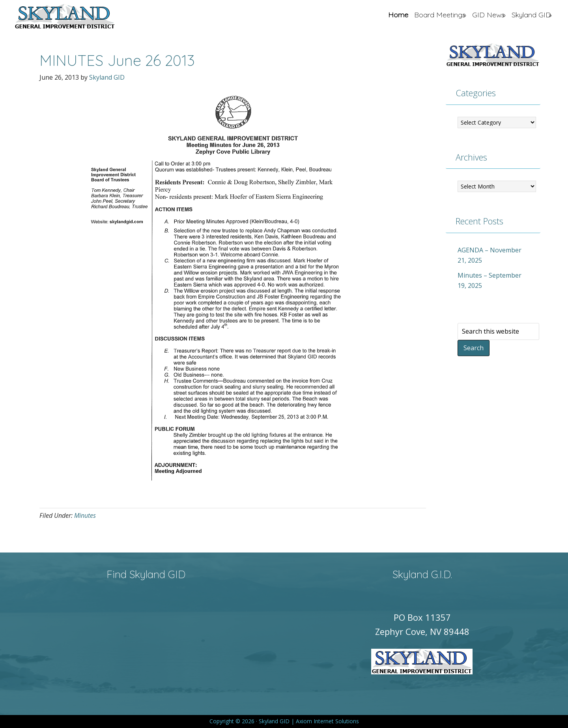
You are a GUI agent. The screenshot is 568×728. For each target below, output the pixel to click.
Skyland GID (83, 18)
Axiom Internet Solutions (327, 721)
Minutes (85, 515)
